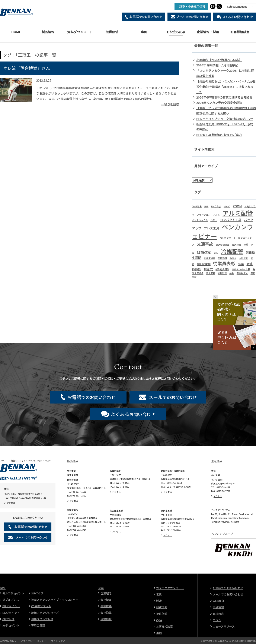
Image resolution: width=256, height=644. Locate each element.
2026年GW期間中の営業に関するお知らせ (224, 97)
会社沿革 (106, 613)
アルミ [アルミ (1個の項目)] (217, 215)
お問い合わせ (133, 414)
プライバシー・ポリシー (34, 641)
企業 (101, 588)
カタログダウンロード (170, 588)
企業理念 (106, 593)
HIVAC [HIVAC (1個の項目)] (227, 206)
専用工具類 (38, 625)
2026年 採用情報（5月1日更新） (218, 65)
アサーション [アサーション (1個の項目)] (204, 215)
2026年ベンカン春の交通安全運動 (219, 103)
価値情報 (218, 607)
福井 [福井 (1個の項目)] (232, 273)
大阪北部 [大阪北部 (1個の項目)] (244, 258)
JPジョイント (11, 625)
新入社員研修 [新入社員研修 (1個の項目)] (222, 269)
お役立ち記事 (176, 32)
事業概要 (106, 606)
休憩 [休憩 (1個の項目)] (246, 245)
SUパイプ (37, 593)
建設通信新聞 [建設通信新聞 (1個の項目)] (204, 264)
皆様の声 (218, 614)
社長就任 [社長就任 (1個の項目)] (222, 273)
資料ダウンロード (80, 32)
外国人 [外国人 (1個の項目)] (233, 258)
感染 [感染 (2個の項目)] (241, 264)
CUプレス (8, 619)
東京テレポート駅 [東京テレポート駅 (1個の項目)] (241, 269)
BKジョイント (11, 606)
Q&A (159, 620)
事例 (144, 32)
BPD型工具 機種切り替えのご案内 (219, 135)
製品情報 (48, 32)
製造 (159, 601)
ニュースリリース (224, 626)
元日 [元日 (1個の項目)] (216, 253)
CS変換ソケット (41, 606)
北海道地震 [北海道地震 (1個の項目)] (209, 258)
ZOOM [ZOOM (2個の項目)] (237, 206)
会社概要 (106, 600)
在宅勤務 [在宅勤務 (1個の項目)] (222, 258)
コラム (217, 620)
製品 (3, 588)
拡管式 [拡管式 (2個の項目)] (208, 269)
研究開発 (162, 607)
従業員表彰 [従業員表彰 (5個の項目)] (224, 263)
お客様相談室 (240, 32)
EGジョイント (11, 613)
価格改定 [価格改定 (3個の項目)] (204, 252)
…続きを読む (170, 104)
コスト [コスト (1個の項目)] (214, 220)
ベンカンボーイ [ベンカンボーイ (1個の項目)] (228, 238)
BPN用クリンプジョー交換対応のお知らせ (225, 119)
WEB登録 (218, 601)
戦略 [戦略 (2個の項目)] (249, 264)
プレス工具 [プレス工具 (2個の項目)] (211, 228)
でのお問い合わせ (91, 397)
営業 (159, 594)
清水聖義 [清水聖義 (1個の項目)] (211, 273)
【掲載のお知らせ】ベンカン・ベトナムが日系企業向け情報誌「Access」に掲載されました (226, 87)
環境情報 (106, 619)
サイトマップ (58, 641)
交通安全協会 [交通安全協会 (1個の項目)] (223, 245)
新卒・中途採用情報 (192, 6)
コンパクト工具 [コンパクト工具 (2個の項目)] (231, 220)
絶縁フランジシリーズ (45, 613)
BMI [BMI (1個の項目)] (206, 206)
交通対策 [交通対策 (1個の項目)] (236, 245)
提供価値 (112, 32)
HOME (16, 32)
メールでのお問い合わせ (228, 594)
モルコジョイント (13, 593)
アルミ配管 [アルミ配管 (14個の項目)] (238, 213)
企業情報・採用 (208, 32)
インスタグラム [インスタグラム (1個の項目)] (200, 220)
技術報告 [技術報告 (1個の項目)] (197, 269)
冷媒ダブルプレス (42, 619)
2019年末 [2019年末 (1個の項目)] (197, 206)
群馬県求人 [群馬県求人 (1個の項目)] (242, 273)
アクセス (11, 503)
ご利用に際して (8, 641)
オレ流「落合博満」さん (27, 68)
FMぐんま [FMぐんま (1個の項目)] (216, 206)
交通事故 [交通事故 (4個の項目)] (205, 244)
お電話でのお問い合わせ (228, 588)
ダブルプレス (11, 600)
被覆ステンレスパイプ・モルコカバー (55, 600)
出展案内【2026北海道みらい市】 (219, 60)
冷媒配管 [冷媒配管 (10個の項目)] (232, 251)
